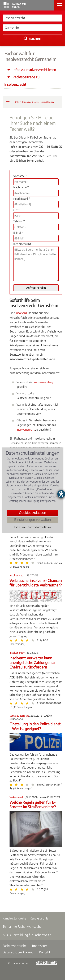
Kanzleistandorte (14, 918)
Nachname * (21, 187)
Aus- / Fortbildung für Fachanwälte (27, 935)
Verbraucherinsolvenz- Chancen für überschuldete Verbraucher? (36, 583)
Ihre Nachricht (22, 244)
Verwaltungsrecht (19, 716)
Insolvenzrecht (25, 430)
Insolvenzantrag (43, 382)
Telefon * (19, 221)
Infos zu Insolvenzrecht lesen (34, 70)
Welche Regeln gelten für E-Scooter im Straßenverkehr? (33, 804)
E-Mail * (18, 233)
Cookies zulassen (32, 513)
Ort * (16, 210)
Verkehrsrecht (17, 797)
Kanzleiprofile (39, 918)
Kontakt (45, 952)
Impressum (40, 946)
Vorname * (20, 176)
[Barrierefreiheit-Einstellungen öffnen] (61, 494)
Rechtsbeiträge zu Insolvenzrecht (22, 81)
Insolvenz (21, 313)
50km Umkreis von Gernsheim (30, 102)
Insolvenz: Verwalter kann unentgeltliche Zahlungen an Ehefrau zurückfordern (33, 663)
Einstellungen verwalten (32, 520)
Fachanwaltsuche (15, 946)
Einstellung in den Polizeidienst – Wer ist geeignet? (35, 726)
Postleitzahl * (22, 199)
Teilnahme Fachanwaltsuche (22, 926)
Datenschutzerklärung (18, 952)
